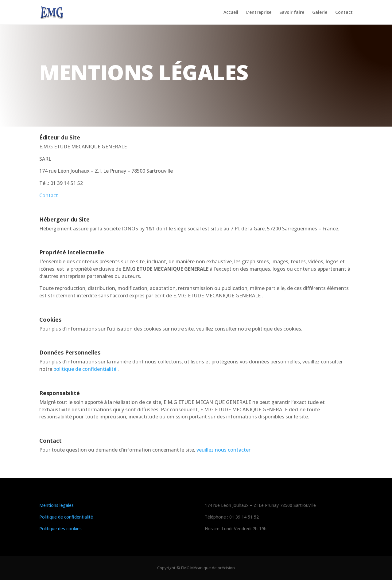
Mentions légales (56, 505)
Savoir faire (292, 13)
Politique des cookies (60, 529)
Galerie (320, 13)
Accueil (231, 13)
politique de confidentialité (85, 369)
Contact (344, 13)
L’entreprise (259, 13)
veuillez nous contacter (223, 450)
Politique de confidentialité (66, 517)
